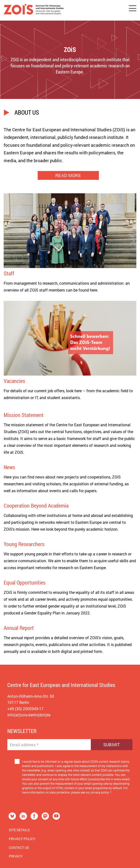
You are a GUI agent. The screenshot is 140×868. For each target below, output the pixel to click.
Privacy (16, 856)
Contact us (19, 848)
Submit (112, 745)
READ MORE (68, 175)
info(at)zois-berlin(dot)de (29, 715)
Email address (24, 745)
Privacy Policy (22, 839)
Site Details (19, 830)
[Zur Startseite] (34, 10)
